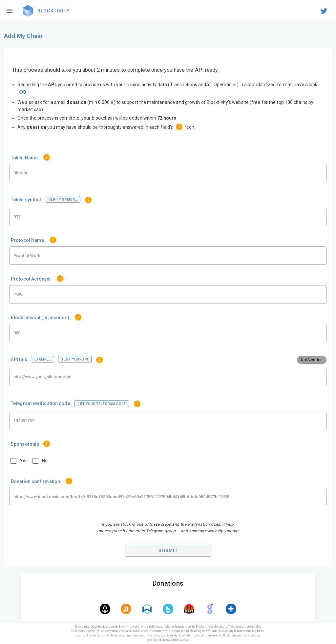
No (45, 461)
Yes (24, 461)
